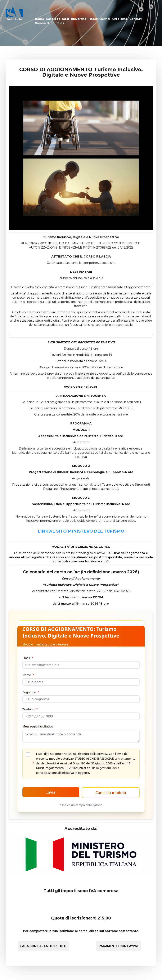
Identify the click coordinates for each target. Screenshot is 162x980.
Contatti (136, 19)
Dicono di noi (45, 23)
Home (39, 19)
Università (79, 19)
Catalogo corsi (57, 19)
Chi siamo (120, 19)
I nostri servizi (99, 19)
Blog (61, 23)
